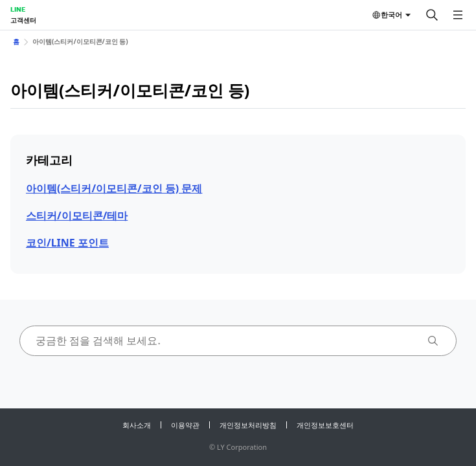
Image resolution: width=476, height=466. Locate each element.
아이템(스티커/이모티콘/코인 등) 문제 (114, 188)
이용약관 (185, 425)
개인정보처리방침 (248, 425)
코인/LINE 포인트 (67, 243)
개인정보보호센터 (325, 425)
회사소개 (137, 425)
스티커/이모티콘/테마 (77, 216)
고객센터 (23, 20)
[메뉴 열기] (458, 15)
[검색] (432, 15)
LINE (18, 9)
